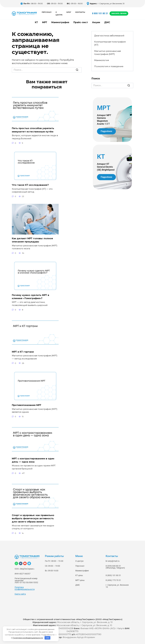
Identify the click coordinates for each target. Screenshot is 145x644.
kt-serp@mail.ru (113, 559)
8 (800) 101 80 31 (113, 574)
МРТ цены (80, 578)
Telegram (120, 566)
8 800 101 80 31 (100, 13)
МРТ (45, 22)
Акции (96, 22)
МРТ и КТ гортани (23, 351)
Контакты (80, 12)
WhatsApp (111, 566)
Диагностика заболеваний (109, 36)
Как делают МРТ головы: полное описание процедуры (32, 239)
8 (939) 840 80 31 (113, 564)
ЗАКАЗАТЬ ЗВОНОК (119, 14)
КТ (36, 22)
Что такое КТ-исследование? (30, 185)
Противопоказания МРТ (27, 404)
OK (48, 638)
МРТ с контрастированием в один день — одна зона (33, 459)
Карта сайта (20, 592)
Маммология (102, 60)
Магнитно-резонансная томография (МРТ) (108, 53)
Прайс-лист (81, 22)
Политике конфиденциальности (28, 638)
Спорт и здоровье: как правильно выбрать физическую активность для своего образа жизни (33, 517)
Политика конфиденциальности (25, 586)
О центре (79, 559)
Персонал (47, 12)
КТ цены (79, 574)
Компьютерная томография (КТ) (110, 43)
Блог (69, 12)
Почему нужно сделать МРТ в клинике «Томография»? (30, 296)
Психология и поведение (109, 66)
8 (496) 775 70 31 (113, 578)
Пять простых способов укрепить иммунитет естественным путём (33, 130)
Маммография (60, 22)
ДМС (107, 22)
